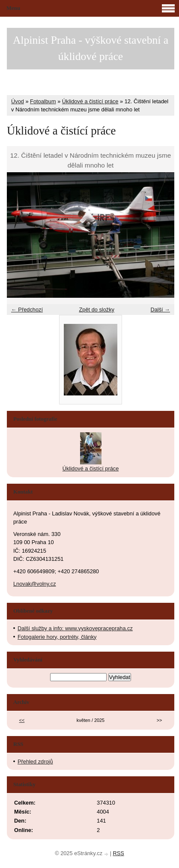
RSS (119, 853)
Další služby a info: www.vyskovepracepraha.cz (75, 628)
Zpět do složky (97, 310)
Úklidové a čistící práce (90, 101)
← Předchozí (27, 310)
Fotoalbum (43, 101)
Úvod (18, 101)
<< (22, 720)
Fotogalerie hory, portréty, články (57, 637)
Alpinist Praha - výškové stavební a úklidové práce (91, 48)
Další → (160, 310)
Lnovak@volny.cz (35, 584)
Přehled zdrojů (35, 762)
